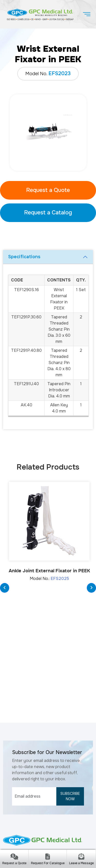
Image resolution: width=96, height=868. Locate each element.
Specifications (24, 257)
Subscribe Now (70, 702)
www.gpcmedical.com (43, 796)
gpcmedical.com (56, 832)
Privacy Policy (45, 845)
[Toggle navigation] (87, 14)
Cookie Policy (74, 845)
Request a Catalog (48, 213)
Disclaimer (20, 845)
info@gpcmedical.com (43, 785)
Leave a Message (81, 863)
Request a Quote (48, 190)
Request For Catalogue (48, 863)
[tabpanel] (48, 133)
